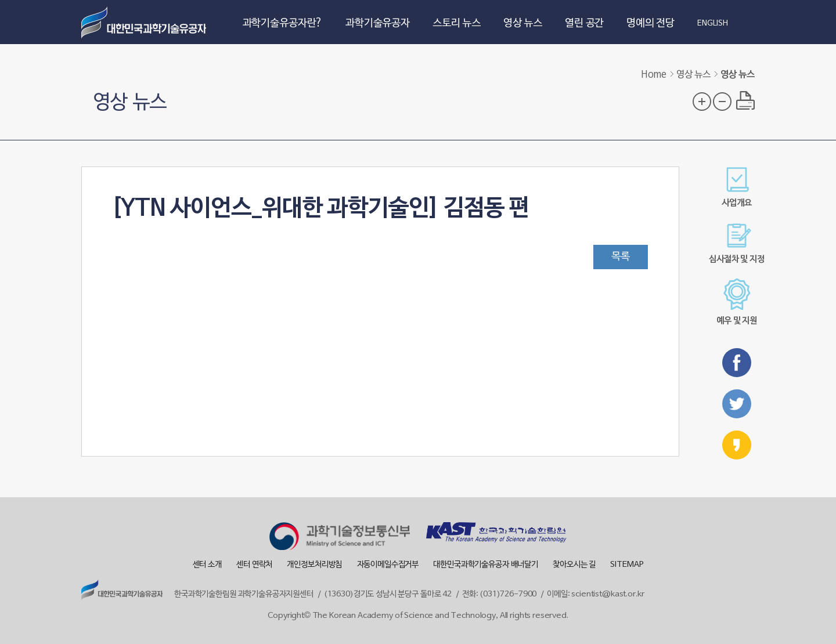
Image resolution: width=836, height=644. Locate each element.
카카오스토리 (737, 445)
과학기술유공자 (378, 23)
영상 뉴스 (523, 23)
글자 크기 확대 (702, 102)
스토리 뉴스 (457, 23)
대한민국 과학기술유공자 (145, 22)
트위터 (737, 404)
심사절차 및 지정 (737, 243)
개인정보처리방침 (314, 565)
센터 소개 (207, 565)
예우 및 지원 (737, 302)
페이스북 (737, 363)
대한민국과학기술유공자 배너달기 (486, 565)
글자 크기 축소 (722, 102)
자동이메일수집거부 (388, 565)
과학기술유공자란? (283, 23)
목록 (621, 257)
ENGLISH (713, 24)
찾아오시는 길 (574, 565)
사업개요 (736, 187)
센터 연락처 (254, 565)
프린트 (745, 100)
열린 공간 (584, 23)
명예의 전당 (651, 23)
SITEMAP (627, 565)
